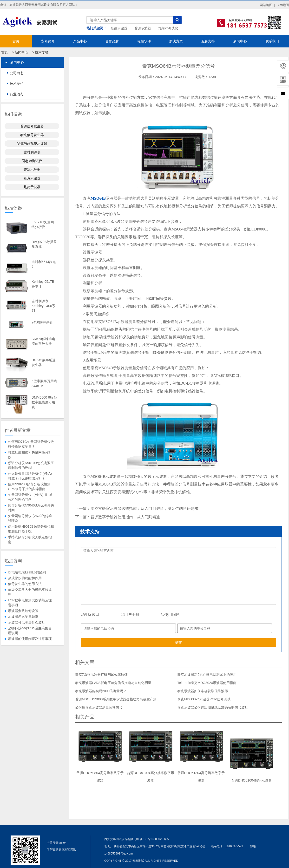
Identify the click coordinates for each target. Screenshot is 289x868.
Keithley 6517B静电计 (43, 284)
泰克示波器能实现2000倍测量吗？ (101, 691)
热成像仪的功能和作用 (25, 578)
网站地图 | (267, 5)
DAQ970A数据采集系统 (44, 244)
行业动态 (17, 94)
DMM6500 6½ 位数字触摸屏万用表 (44, 402)
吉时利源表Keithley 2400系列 (43, 306)
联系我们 (272, 41)
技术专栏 (42, 52)
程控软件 (144, 41)
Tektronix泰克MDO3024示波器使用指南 (207, 683)
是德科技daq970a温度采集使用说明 (30, 631)
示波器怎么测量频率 (23, 617)
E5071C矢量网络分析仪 (43, 224)
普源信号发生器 (32, 126)
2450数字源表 (42, 322)
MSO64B (98, 198)
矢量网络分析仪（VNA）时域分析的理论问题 (30, 497)
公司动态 (17, 73)
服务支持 (208, 41)
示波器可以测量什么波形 (26, 622)
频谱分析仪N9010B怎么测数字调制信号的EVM (31, 465)
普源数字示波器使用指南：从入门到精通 (125, 517)
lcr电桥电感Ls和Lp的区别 (27, 572)
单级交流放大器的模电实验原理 (30, 592)
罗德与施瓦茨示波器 (32, 144)
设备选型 (90, 615)
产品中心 (80, 41)
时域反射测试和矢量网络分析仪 (30, 455)
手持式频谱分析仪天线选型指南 (30, 539)
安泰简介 (48, 41)
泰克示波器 (32, 178)
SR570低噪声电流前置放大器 (43, 341)
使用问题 (170, 615)
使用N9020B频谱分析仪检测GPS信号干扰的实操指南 (29, 487)
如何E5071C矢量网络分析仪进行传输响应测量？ (31, 444)
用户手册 (130, 615)
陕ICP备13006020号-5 (154, 839)
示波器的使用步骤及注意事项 (30, 639)
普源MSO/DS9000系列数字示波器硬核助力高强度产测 (116, 699)
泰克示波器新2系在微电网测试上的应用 (207, 675)
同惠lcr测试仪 (168, 28)
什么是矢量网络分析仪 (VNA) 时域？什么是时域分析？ (30, 476)
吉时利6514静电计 (44, 264)
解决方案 (176, 41)
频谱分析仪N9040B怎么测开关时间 (31, 508)
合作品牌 (112, 41)
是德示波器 (119, 28)
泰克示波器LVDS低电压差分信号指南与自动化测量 (113, 683)
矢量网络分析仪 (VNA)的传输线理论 (30, 518)
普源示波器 (143, 28)
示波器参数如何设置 (23, 611)
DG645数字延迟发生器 (44, 362)
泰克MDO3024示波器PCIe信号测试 (204, 699)
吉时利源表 (32, 152)
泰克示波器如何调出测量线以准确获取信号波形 (213, 707)
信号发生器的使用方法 (25, 584)
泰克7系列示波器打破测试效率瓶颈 (101, 675)
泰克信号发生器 (32, 135)
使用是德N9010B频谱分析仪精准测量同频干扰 (31, 529)
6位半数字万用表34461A (44, 383)
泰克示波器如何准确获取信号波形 (203, 691)
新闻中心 (240, 41)
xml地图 (283, 5)
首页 (16, 41)
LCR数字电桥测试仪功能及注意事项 (30, 603)
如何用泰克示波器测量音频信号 (99, 707)
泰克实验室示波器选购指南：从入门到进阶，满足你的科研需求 (144, 509)
